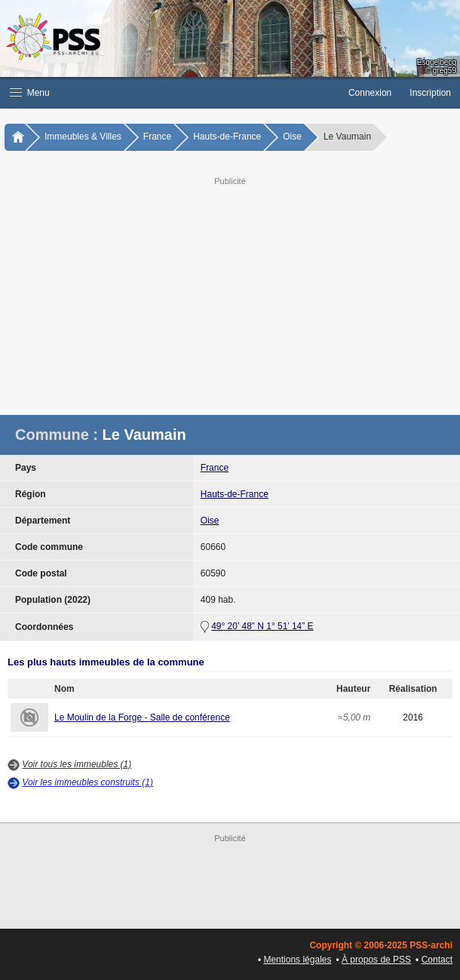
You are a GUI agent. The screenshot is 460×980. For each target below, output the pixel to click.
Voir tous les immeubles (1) (77, 764)
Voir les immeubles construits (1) (87, 782)
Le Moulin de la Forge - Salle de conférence (142, 717)
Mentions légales (297, 960)
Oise (292, 137)
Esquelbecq (437, 62)
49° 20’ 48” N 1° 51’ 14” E (262, 626)
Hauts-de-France (227, 137)
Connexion (370, 93)
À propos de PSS (376, 960)
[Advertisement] (230, 294)
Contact (437, 960)
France (157, 137)
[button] (170, 93)
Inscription (430, 93)
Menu (30, 93)
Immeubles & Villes (83, 137)
